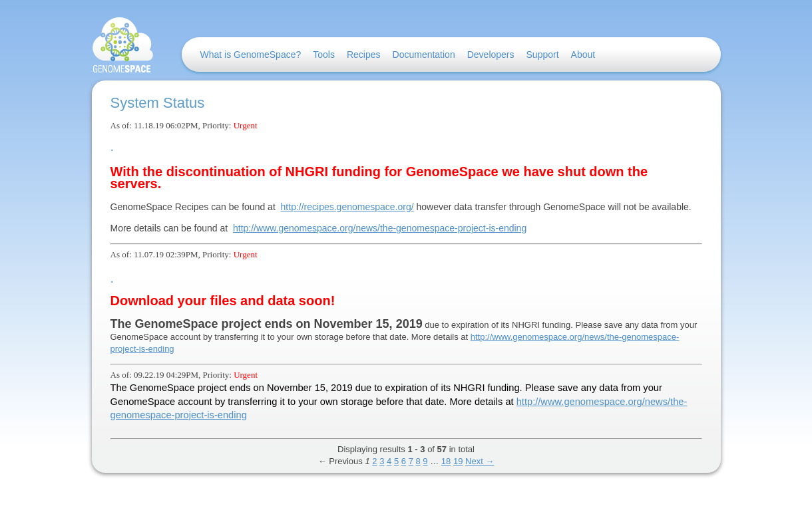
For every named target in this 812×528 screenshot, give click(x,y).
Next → (480, 461)
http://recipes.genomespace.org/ (347, 207)
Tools (324, 55)
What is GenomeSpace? (251, 55)
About (583, 55)
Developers (491, 55)
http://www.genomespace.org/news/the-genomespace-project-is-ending (380, 228)
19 (458, 461)
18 (446, 461)
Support (543, 55)
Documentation (424, 55)
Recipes (364, 55)
